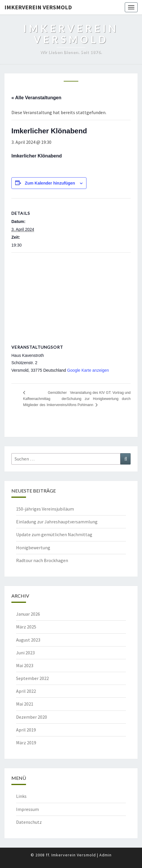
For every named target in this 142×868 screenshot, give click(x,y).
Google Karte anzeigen (88, 370)
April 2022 (26, 691)
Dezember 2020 (32, 717)
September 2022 (32, 678)
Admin (105, 855)
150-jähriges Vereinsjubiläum (45, 509)
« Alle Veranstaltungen (36, 98)
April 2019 (26, 730)
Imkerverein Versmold (38, 7)
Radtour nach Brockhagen (42, 560)
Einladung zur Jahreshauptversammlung (57, 522)
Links (21, 796)
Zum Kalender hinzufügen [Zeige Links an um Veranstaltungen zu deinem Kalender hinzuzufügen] (50, 183)
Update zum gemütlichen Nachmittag (54, 534)
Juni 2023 (25, 653)
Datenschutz (29, 822)
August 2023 (28, 640)
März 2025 (26, 627)
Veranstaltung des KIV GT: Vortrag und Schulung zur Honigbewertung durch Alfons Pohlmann (99, 399)
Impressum (27, 809)
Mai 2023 (25, 665)
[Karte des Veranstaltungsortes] (71, 295)
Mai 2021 (25, 704)
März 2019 (26, 743)
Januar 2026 (28, 614)
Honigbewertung (33, 548)
